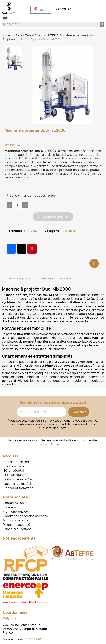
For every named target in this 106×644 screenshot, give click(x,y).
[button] (53, 217)
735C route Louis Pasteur (21, 625)
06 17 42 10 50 (36, 639)
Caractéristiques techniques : (55, 279)
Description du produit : (19, 279)
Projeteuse (69, 231)
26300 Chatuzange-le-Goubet (25, 629)
